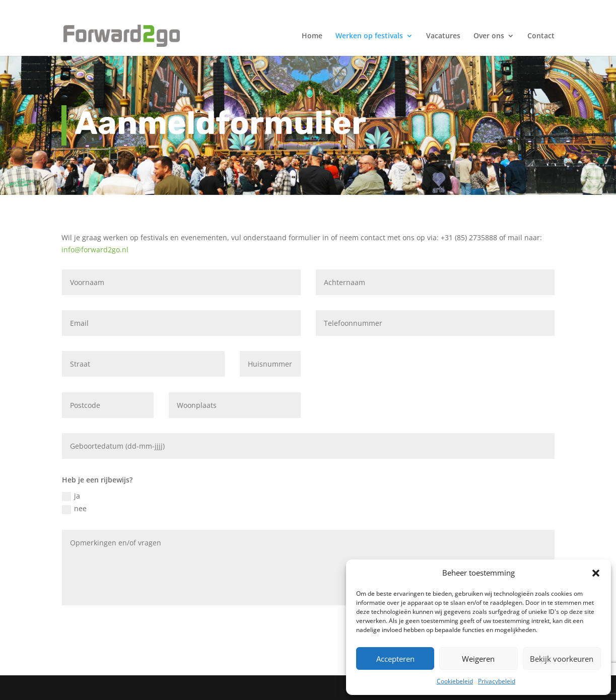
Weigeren (478, 659)
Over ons (489, 36)
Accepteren (395, 659)
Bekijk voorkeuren (562, 659)
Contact (541, 36)
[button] (596, 573)
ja (71, 496)
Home (312, 36)
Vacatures (443, 36)
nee (74, 509)
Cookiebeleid (455, 681)
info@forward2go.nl (95, 250)
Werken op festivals (369, 36)
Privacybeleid (497, 681)
